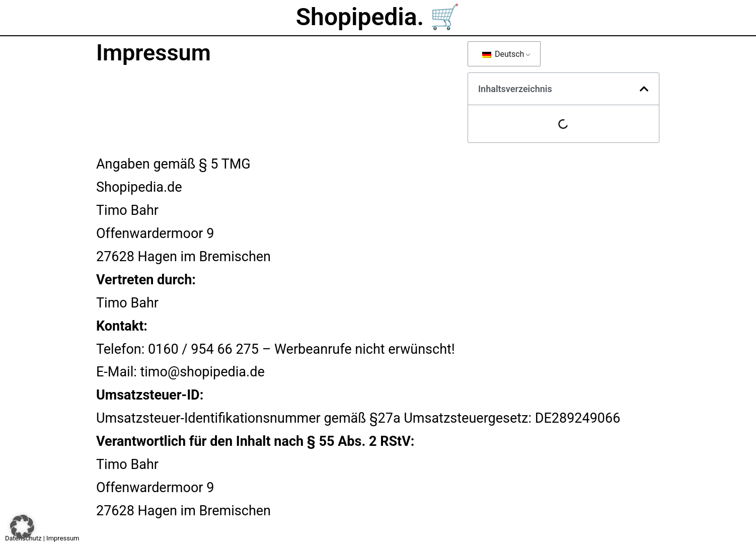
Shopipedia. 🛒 (378, 17)
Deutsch (503, 54)
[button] (644, 89)
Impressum (63, 538)
